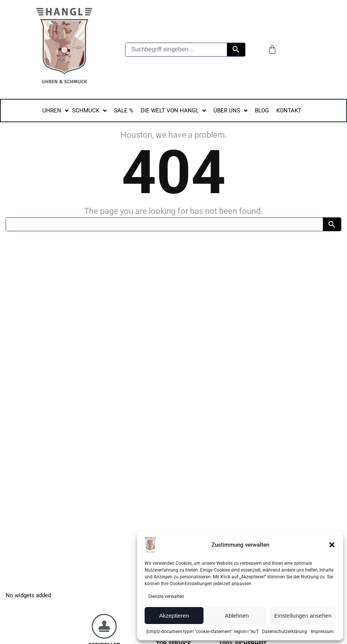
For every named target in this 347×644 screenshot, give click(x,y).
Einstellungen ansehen (303, 616)
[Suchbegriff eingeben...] (176, 50)
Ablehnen (237, 616)
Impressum (322, 632)
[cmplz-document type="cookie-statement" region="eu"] (202, 632)
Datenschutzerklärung (285, 632)
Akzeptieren (174, 616)
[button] (332, 545)
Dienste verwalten (166, 596)
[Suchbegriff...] (164, 224)
